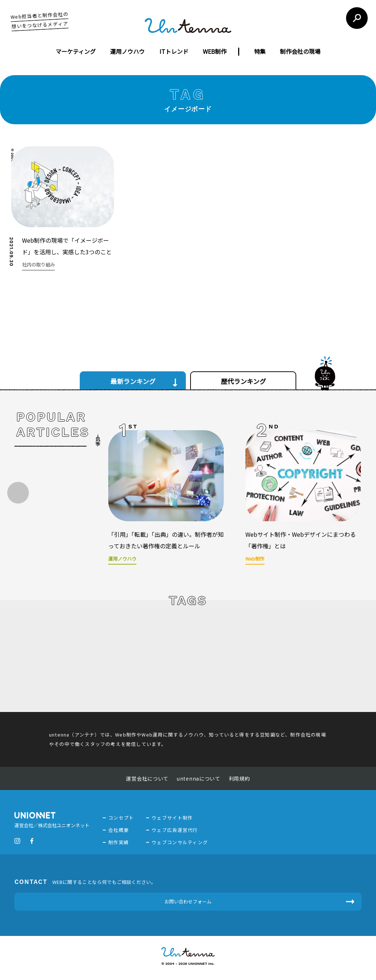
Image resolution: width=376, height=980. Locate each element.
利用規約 (239, 778)
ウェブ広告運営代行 (175, 830)
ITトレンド (174, 51)
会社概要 (119, 830)
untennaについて (199, 778)
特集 (260, 51)
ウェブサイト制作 (172, 818)
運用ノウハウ (127, 51)
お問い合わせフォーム (188, 901)
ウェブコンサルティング (180, 842)
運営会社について (147, 778)
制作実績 (119, 842)
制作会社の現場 (300, 51)
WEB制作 (215, 51)
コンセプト (121, 818)
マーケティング (76, 51)
